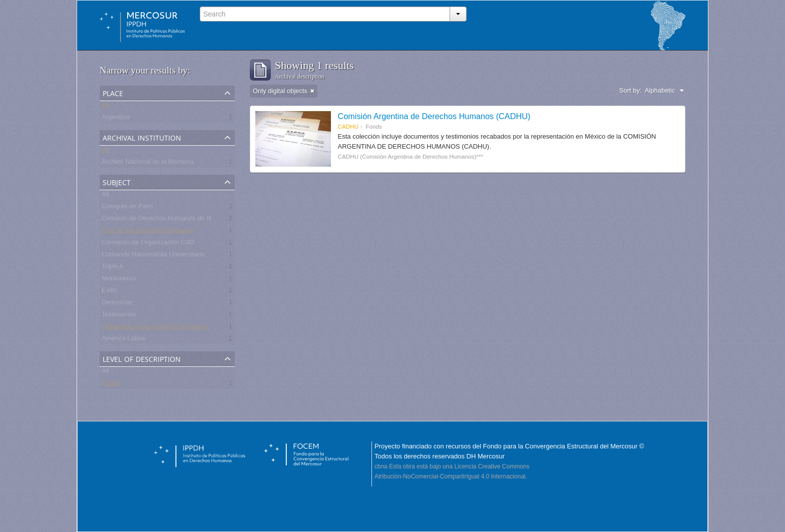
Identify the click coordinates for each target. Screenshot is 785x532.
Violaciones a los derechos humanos (155, 328)
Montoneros (119, 280)
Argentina (116, 119)
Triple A (113, 268)
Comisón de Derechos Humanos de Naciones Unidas (179, 220)
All (105, 107)
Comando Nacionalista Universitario (153, 256)
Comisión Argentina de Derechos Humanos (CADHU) (434, 116)
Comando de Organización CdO (148, 244)
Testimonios (119, 316)
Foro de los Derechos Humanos (148, 232)
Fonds (111, 385)
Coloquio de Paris (127, 208)
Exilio (109, 292)
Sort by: (631, 90)
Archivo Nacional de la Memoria (148, 163)
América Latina (123, 340)
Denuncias (117, 304)
